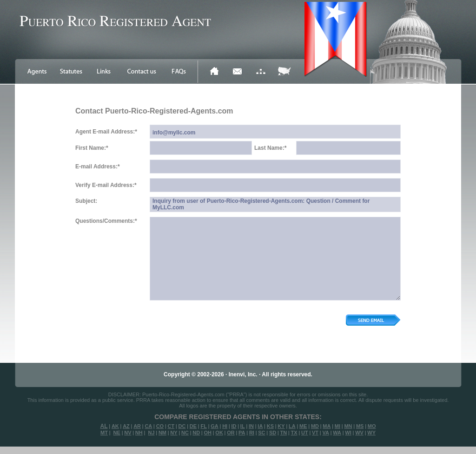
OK (219, 433)
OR (231, 433)
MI (337, 426)
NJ (151, 433)
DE (193, 426)
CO (160, 426)
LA (292, 426)
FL (203, 426)
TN (284, 433)
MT (104, 433)
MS (360, 426)
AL (104, 426)
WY (371, 433)
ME (303, 426)
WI (348, 433)
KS (270, 426)
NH (139, 433)
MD (315, 426)
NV (128, 433)
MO (372, 426)
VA (325, 433)
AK (115, 426)
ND (196, 433)
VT (315, 433)
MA (327, 426)
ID (234, 426)
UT (305, 433)
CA (148, 426)
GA (215, 426)
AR (137, 426)
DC (182, 426)
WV (359, 433)
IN (251, 426)
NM (162, 433)
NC (185, 433)
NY (174, 433)
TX (294, 433)
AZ (126, 426)
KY (281, 426)
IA (260, 426)
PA (242, 433)
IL (243, 426)
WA (337, 433)
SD (273, 433)
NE (117, 433)
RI (252, 433)
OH (208, 433)
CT (171, 426)
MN (348, 426)
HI (225, 426)
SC (261, 433)
